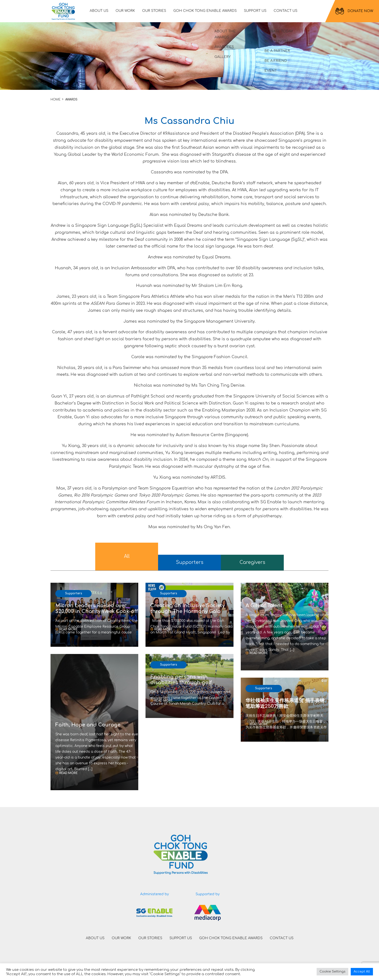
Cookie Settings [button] (332, 972)
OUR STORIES (157, 13)
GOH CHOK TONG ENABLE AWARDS (208, 13)
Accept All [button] (362, 972)
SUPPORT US (258, 13)
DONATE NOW (354, 13)
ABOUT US (102, 13)
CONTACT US (289, 13)
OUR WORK (128, 13)
